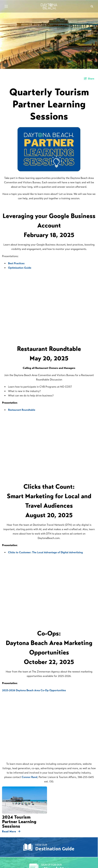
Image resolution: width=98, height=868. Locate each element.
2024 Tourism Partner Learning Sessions (19, 822)
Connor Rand (29, 777)
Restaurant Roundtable (22, 410)
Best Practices (16, 263)
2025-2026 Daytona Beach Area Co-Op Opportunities (34, 690)
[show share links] (89, 79)
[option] (49, 34)
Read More (11, 831)
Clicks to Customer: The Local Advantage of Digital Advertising (45, 552)
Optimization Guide (20, 268)
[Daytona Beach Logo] (49, 6)
